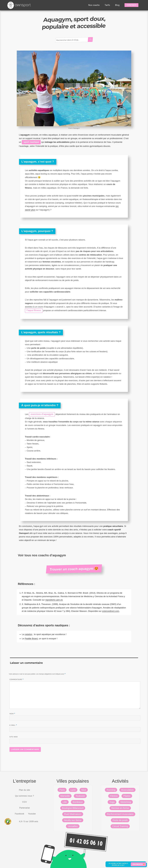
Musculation (127, 790)
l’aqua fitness (34, 310)
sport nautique (31, 142)
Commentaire (17, 679)
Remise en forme (120, 808)
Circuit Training (120, 826)
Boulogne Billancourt (73, 808)
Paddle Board (31, 639)
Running (111, 790)
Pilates (127, 796)
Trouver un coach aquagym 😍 (74, 569)
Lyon (73, 790)
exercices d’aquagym (42, 414)
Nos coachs (94, 5)
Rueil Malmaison (73, 814)
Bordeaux (78, 802)
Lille (65, 802)
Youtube (32, 814)
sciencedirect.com (111, 611)
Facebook (20, 814)
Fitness (114, 796)
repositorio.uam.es (54, 600)
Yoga (112, 802)
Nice (84, 790)
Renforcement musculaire (120, 814)
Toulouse (80, 796)
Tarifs (107, 5)
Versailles (73, 826)
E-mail (13, 725)
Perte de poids (120, 820)
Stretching (126, 802)
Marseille (65, 796)
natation (29, 634)
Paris (62, 790)
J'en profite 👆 (138, 864)
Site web (14, 737)
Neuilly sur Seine (73, 820)
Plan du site (24, 790)
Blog (117, 5)
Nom (12, 714)
